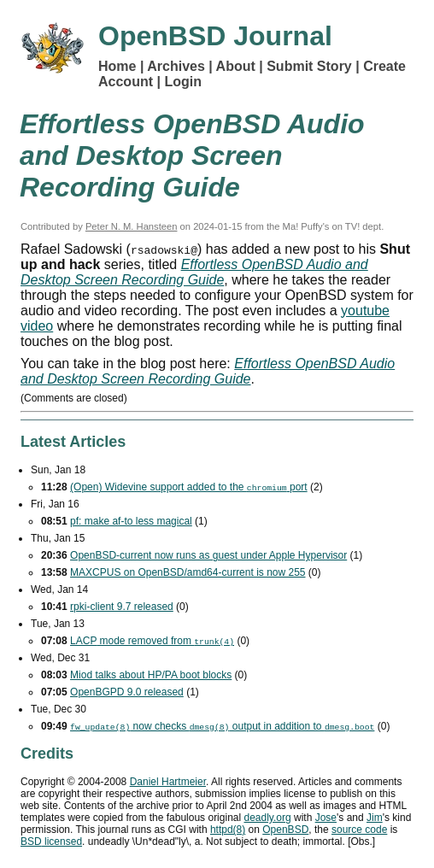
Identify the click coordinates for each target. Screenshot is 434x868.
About (236, 66)
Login (183, 82)
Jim (375, 818)
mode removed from (152, 641)
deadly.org (267, 818)
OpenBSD (285, 830)
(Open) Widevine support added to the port (189, 487)
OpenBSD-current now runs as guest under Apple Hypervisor (208, 555)
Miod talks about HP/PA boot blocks (151, 675)
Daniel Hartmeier (168, 782)
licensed (51, 842)
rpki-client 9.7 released (122, 607)
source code (359, 830)
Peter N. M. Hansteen (132, 226)
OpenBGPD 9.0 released (127, 692)
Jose (326, 818)
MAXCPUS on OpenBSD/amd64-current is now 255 (188, 572)
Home (117, 66)
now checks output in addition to (222, 726)
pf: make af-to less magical (131, 521)
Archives (176, 66)
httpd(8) (228, 830)
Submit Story (309, 66)
